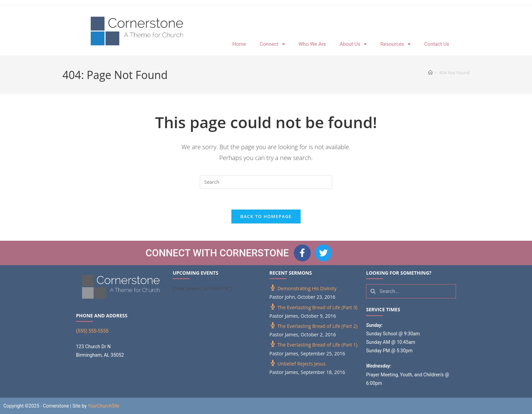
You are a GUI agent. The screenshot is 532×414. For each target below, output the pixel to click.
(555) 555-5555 (92, 331)
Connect (272, 44)
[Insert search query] (266, 182)
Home (239, 44)
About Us (353, 44)
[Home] (430, 73)
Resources (395, 44)
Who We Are (312, 44)
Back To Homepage (266, 216)
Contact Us (437, 44)
